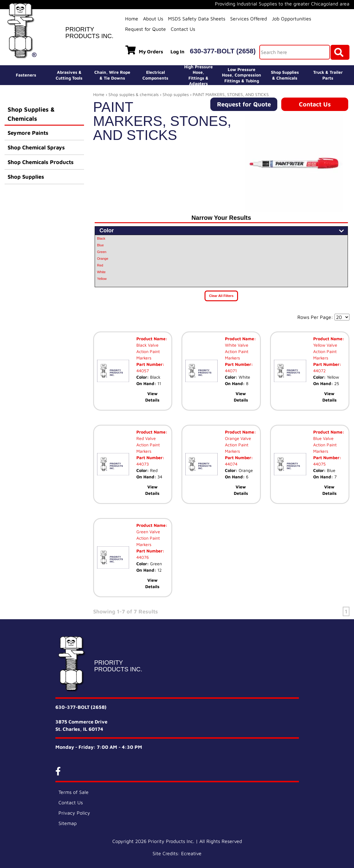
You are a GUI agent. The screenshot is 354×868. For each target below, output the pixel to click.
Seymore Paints (28, 133)
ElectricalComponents (155, 75)
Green (102, 252)
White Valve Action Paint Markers (237, 351)
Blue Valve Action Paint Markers (325, 445)
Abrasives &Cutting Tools (69, 75)
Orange (103, 259)
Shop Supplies (26, 177)
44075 (319, 464)
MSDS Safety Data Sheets (197, 19)
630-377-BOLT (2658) (223, 51)
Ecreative (191, 853)
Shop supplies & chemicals (133, 94)
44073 (143, 464)
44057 (143, 371)
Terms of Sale (74, 792)
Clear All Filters (221, 296)
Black (101, 238)
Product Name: (152, 339)
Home (132, 19)
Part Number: (150, 364)
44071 (231, 371)
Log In (177, 52)
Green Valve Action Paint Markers (148, 538)
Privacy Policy (74, 813)
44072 (319, 371)
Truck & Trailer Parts (328, 75)
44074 (231, 464)
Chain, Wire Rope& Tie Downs (112, 75)
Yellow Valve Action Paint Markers (325, 351)
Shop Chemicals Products (41, 162)
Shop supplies (176, 94)
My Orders (144, 50)
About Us (153, 19)
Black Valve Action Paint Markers (148, 351)
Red (100, 265)
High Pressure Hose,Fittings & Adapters (198, 75)
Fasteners (26, 75)
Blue (100, 245)
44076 (143, 557)
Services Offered (249, 19)
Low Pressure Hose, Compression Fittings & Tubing (242, 75)
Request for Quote (145, 29)
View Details (152, 397)
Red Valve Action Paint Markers (148, 445)
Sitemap (68, 823)
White (101, 272)
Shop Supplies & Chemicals (31, 114)
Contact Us (183, 29)
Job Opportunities (291, 19)
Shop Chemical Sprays (36, 147)
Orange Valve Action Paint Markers (238, 445)
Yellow (102, 279)
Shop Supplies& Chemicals (285, 75)
